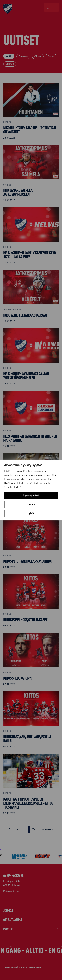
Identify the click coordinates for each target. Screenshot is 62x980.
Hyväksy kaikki (31, 495)
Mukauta (31, 504)
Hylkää (31, 513)
